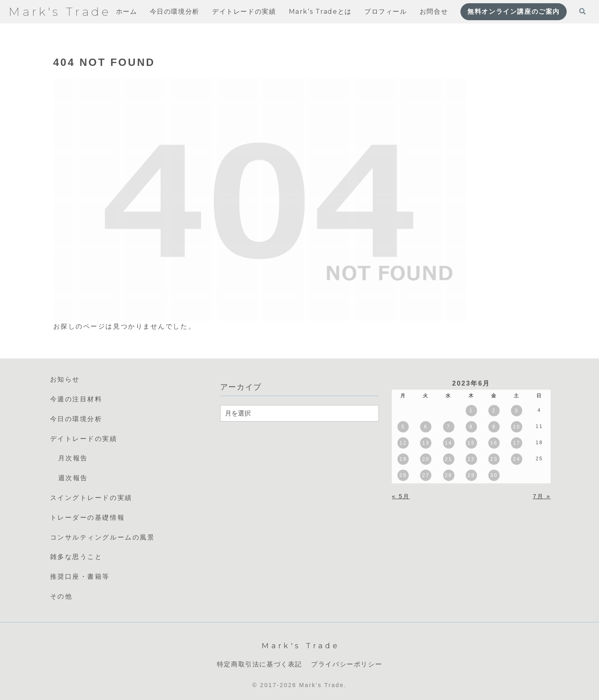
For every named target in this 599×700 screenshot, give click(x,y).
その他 (61, 596)
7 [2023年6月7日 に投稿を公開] (449, 427)
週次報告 (73, 478)
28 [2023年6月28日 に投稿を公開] (448, 475)
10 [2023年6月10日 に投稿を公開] (517, 427)
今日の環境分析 (76, 419)
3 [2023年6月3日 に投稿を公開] (517, 411)
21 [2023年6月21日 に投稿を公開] (448, 459)
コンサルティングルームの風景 (103, 537)
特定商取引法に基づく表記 (260, 664)
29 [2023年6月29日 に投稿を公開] (471, 475)
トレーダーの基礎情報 (88, 518)
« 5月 (401, 496)
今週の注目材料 (76, 399)
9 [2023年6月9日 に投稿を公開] (494, 427)
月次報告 (73, 458)
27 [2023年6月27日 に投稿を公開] (426, 475)
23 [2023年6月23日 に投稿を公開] (494, 459)
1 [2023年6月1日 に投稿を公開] (471, 411)
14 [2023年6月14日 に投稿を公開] (448, 443)
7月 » (542, 496)
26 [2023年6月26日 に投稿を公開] (403, 475)
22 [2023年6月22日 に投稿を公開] (471, 459)
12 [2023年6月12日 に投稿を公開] (403, 443)
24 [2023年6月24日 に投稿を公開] (517, 459)
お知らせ (65, 379)
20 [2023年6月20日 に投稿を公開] (426, 459)
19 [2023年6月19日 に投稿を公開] (403, 459)
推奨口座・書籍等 (80, 577)
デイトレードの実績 (84, 439)
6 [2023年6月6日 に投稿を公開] (426, 427)
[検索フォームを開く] (582, 11)
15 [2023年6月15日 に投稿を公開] (471, 443)
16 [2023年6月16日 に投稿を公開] (494, 443)
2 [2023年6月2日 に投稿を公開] (494, 411)
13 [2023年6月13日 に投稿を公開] (426, 443)
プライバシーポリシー (347, 664)
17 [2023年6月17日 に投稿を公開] (517, 443)
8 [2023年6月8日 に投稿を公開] (471, 427)
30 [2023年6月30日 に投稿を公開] (494, 475)
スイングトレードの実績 (91, 498)
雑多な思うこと (76, 557)
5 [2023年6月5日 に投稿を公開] (403, 427)
